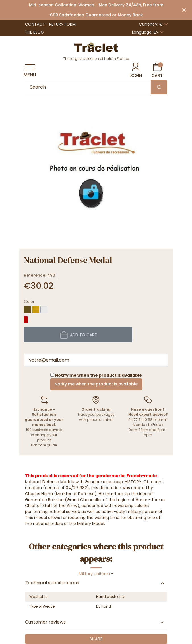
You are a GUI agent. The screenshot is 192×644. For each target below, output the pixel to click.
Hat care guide (44, 445)
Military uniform (94, 574)
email (163, 420)
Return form (62, 24)
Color (29, 302)
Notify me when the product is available (96, 384)
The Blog (34, 32)
